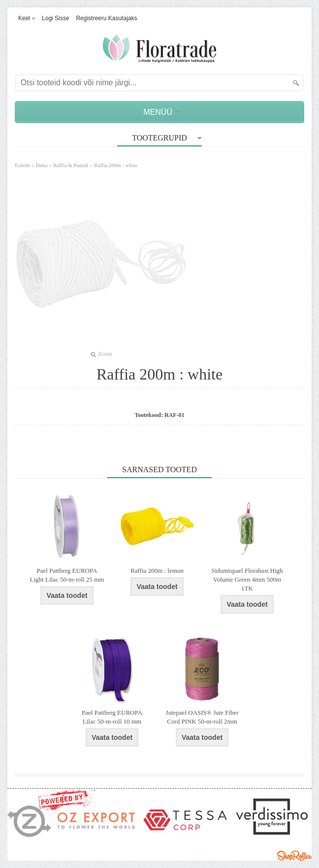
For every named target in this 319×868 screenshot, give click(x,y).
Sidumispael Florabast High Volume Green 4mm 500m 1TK (247, 579)
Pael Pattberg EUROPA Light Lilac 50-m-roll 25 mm (67, 575)
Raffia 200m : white (116, 165)
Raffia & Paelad (71, 165)
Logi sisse (55, 18)
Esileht (22, 165)
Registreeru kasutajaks (106, 18)
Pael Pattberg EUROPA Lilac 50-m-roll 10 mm (112, 717)
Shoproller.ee (294, 856)
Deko (42, 165)
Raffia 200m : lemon (157, 571)
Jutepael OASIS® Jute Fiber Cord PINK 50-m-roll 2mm (202, 717)
